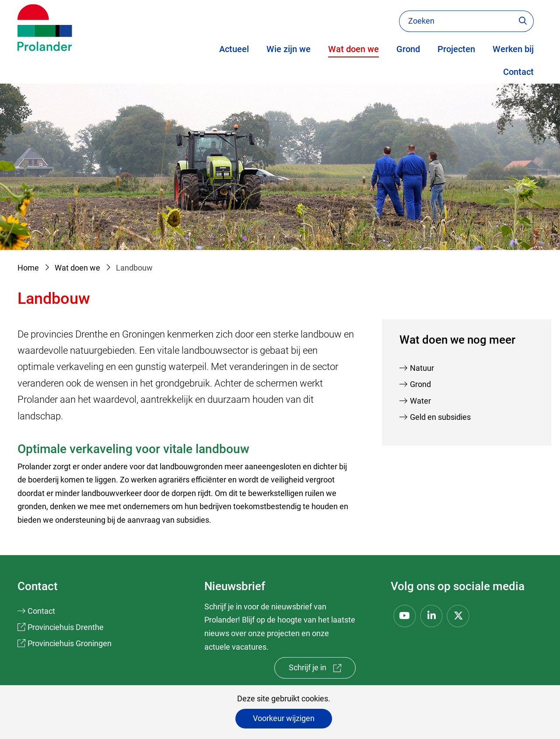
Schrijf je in (322, 670)
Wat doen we (353, 49)
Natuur (422, 368)
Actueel (234, 49)
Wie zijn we (289, 49)
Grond (408, 49)
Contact (518, 72)
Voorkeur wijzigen (284, 718)
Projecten (456, 49)
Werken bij (513, 49)
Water (420, 401)
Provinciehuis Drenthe (66, 627)
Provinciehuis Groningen (70, 643)
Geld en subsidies (440, 417)
